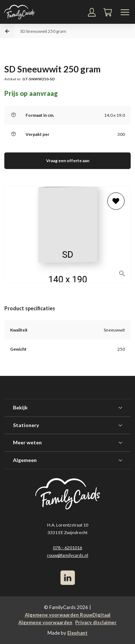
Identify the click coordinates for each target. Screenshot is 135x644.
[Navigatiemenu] (125, 12)
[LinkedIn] (68, 578)
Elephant (77, 633)
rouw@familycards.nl (68, 555)
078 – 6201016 (67, 548)
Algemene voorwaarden (45, 622)
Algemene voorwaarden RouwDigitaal (68, 615)
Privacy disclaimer (96, 622)
